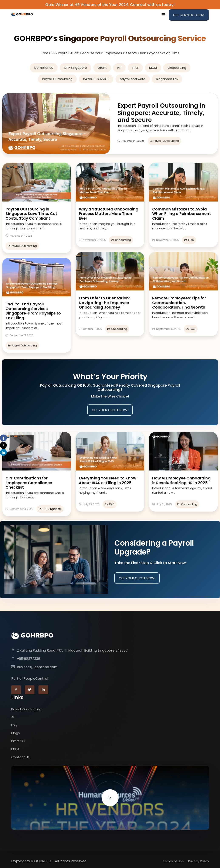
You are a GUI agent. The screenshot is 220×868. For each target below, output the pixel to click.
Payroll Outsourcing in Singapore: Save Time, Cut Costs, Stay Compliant (31, 214)
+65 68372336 (28, 659)
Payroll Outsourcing (57, 79)
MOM (153, 68)
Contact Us (20, 757)
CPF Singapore (75, 68)
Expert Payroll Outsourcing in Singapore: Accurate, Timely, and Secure (161, 113)
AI (13, 717)
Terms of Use (173, 861)
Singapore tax (167, 79)
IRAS (135, 68)
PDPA (15, 749)
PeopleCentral (36, 679)
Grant (102, 68)
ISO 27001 (18, 741)
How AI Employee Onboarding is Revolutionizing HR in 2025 (181, 480)
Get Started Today (189, 15)
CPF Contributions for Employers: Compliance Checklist (29, 483)
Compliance (44, 68)
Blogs (16, 733)
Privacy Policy (199, 861)
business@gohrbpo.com (37, 667)
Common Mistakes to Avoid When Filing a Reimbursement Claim (182, 214)
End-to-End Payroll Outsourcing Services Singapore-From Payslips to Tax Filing (33, 311)
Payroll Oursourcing (26, 709)
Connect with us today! (152, 5)
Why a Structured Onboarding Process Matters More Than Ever (109, 214)
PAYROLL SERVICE (96, 79)
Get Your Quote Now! (110, 410)
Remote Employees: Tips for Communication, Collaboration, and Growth (179, 303)
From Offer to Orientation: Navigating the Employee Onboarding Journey (104, 303)
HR (119, 68)
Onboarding (177, 68)
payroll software (133, 79)
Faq (14, 725)
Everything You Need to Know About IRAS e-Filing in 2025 (108, 480)
